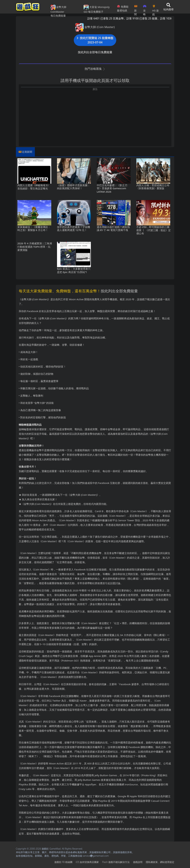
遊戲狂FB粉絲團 (63, 862)
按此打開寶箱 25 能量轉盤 (95, 40)
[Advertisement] (95, 115)
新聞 (136, 9)
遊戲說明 (138, 862)
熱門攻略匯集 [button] (95, 69)
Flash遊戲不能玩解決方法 (116, 862)
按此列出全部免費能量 (119, 291)
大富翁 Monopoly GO (97, 9)
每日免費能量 (58, 16)
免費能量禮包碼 (123, 9)
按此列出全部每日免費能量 (95, 52)
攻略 (145, 9)
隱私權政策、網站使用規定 (160, 862)
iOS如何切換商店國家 (87, 862)
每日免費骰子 (96, 12)
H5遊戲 (155, 9)
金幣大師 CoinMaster (59, 9)
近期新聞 (27, 152)
